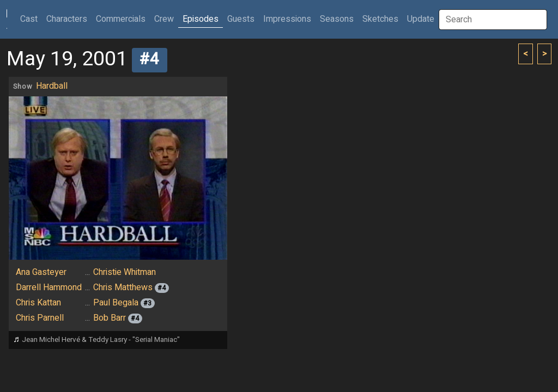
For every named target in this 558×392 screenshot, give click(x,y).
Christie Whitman (125, 272)
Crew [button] (164, 19)
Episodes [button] (201, 19)
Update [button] (421, 19)
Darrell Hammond (49, 287)
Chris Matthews (123, 287)
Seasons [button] (337, 19)
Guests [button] (241, 19)
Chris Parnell (40, 318)
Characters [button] (67, 19)
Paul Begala (116, 303)
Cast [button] (31, 19)
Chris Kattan (38, 303)
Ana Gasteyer (41, 272)
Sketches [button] (380, 19)
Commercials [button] (121, 19)
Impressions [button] (287, 19)
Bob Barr (110, 318)
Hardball (52, 86)
